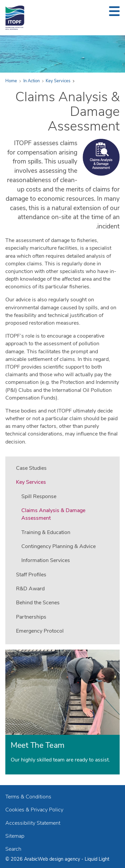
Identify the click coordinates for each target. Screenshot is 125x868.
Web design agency (59, 859)
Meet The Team (37, 745)
